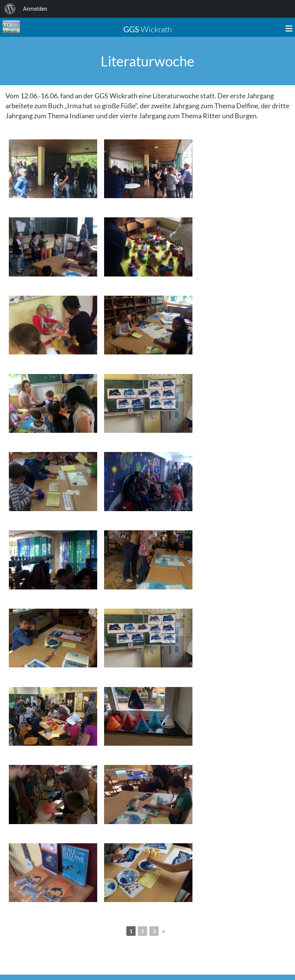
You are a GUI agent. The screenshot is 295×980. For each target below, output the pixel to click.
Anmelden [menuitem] (35, 9)
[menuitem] (10, 9)
